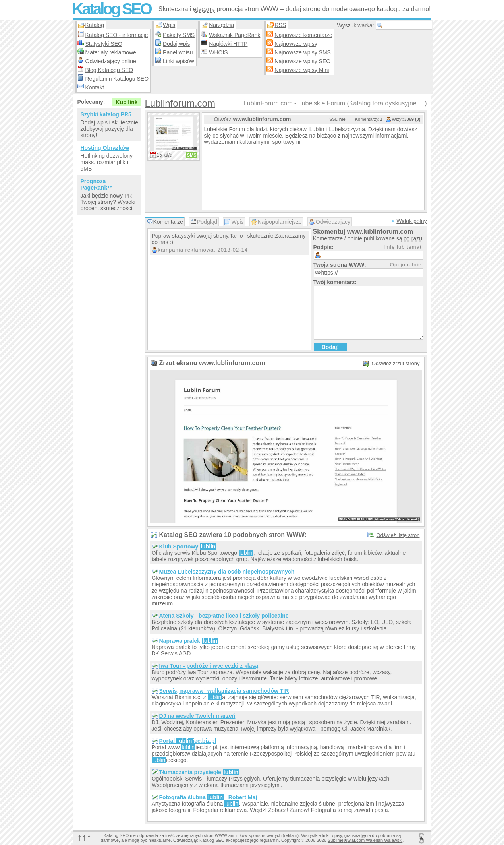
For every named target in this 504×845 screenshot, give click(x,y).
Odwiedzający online (111, 61)
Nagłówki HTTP (228, 44)
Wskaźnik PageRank (235, 35)
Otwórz (253, 119)
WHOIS (218, 52)
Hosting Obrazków (105, 148)
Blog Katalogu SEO (109, 70)
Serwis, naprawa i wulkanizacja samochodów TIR (224, 691)
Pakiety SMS (179, 35)
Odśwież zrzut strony (396, 363)
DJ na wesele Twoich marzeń (197, 716)
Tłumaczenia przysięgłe (199, 772)
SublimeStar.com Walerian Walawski (365, 840)
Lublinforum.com (180, 103)
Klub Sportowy (188, 547)
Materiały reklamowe (111, 52)
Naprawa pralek (189, 641)
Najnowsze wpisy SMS (303, 52)
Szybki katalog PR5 (106, 114)
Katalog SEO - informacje (117, 35)
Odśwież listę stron (398, 535)
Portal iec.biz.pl (188, 741)
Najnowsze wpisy (296, 44)
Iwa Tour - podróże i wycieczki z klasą (209, 666)
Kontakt (95, 87)
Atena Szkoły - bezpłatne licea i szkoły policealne (224, 616)
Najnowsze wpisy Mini (302, 70)
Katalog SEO (112, 9)
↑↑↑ (85, 837)
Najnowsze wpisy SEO (302, 61)
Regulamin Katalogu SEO (117, 79)
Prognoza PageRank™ (97, 184)
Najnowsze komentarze (303, 35)
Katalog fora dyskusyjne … (387, 103)
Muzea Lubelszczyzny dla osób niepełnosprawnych (227, 572)
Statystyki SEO (104, 44)
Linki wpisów (179, 61)
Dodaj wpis (176, 44)
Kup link (126, 102)
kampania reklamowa (186, 250)
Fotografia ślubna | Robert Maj (208, 797)
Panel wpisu (178, 52)
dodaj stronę (303, 9)
